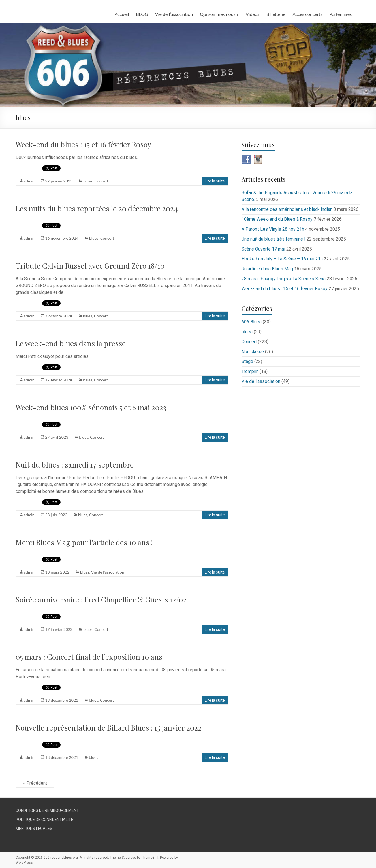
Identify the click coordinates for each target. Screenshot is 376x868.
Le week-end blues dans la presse (71, 343)
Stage (247, 361)
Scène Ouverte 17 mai (263, 249)
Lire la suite (215, 181)
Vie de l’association (174, 14)
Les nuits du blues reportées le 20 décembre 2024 (97, 208)
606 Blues (252, 322)
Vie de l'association (108, 572)
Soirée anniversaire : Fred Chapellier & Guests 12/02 (101, 599)
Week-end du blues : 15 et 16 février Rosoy (83, 144)
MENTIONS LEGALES (34, 829)
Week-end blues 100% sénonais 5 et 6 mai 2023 (91, 407)
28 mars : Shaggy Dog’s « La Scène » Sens (284, 279)
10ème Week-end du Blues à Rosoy (277, 219)
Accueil (122, 14)
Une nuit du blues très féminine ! (274, 239)
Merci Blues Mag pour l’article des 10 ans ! (84, 542)
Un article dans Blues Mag (267, 269)
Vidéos (253, 14)
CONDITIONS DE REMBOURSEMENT (47, 810)
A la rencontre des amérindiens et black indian (287, 209)
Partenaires (340, 14)
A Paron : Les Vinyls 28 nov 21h (273, 229)
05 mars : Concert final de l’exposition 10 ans (89, 657)
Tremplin (250, 371)
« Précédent (35, 783)
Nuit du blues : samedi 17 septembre (75, 465)
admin (29, 181)
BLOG (142, 14)
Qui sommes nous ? (219, 14)
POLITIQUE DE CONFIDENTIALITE (44, 820)
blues (88, 181)
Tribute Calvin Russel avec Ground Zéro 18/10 (90, 266)
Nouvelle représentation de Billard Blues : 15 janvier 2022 (109, 728)
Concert (101, 181)
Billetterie (276, 14)
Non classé (253, 352)
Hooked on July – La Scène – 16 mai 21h (282, 259)
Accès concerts (307, 14)
